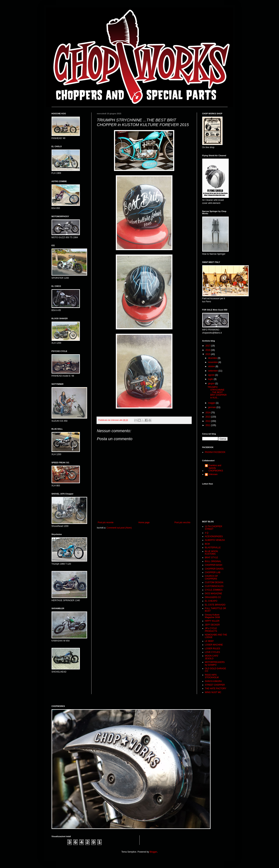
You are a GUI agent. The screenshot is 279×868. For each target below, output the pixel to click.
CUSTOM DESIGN (214, 582)
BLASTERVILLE (213, 548)
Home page (144, 522)
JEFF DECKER (212, 625)
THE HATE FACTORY (216, 689)
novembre (213, 362)
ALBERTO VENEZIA (215, 540)
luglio (211, 379)
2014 (208, 413)
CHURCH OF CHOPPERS (211, 577)
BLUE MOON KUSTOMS (211, 553)
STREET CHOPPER (215, 685)
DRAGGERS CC (213, 597)
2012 (208, 421)
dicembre (213, 358)
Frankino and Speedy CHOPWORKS (216, 468)
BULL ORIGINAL (213, 561)
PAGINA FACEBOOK (215, 452)
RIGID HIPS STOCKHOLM (212, 676)
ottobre (212, 366)
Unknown (213, 474)
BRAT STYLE (211, 558)
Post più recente (106, 522)
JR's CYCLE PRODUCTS (211, 630)
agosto (212, 375)
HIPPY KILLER (212, 621)
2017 (208, 346)
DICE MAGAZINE (214, 594)
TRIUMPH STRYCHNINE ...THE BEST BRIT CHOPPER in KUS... (217, 392)
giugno (212, 383)
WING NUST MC (213, 692)
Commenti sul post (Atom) (119, 528)
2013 (208, 417)
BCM (207, 544)
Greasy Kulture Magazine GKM (212, 616)
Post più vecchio (182, 522)
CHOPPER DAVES (214, 569)
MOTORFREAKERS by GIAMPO (215, 663)
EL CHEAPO (211, 601)
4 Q (207, 533)
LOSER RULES (213, 649)
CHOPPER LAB (213, 572)
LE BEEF (209, 641)
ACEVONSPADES (214, 536)
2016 (208, 350)
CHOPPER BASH (214, 565)
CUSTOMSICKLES (214, 586)
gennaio (212, 407)
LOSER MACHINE (214, 645)
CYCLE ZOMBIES (214, 590)
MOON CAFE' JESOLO (212, 657)
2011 (208, 425)
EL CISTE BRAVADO (215, 605)
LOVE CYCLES (212, 652)
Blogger (153, 852)
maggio (212, 403)
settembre (213, 371)
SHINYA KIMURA (213, 681)
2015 (208, 354)
